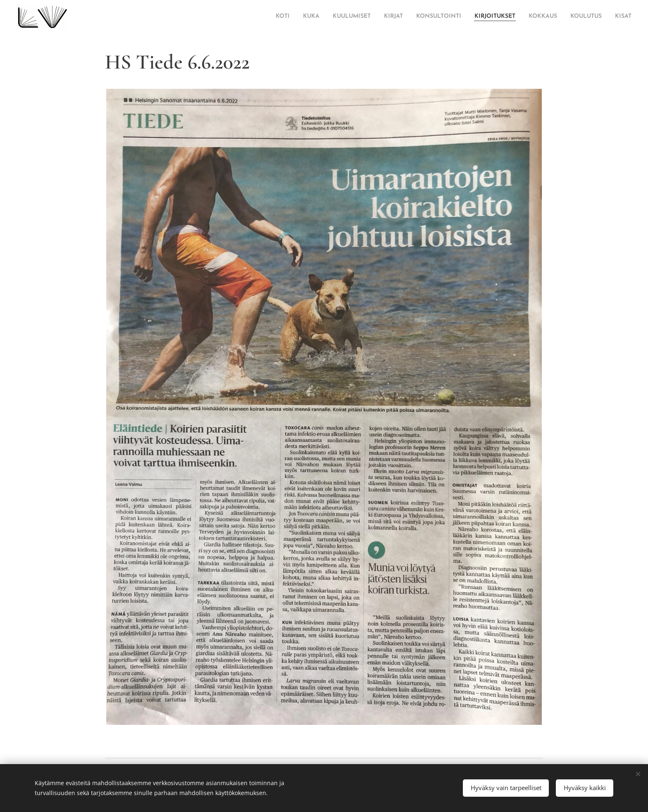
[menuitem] (229, 17)
